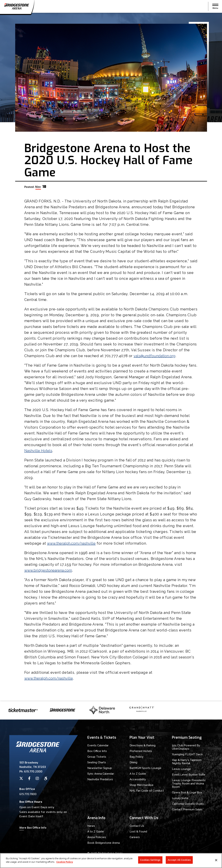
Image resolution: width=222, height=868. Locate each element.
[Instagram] (37, 778)
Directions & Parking (143, 745)
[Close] (216, 861)
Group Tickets (97, 757)
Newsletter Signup (100, 768)
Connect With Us (144, 818)
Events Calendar (98, 745)
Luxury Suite (180, 798)
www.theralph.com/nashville (71, 543)
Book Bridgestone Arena (104, 843)
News (91, 826)
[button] (215, 6)
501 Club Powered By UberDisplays (186, 747)
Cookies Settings (150, 861)
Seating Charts (97, 762)
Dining (133, 762)
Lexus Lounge (181, 769)
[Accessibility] (46, 778)
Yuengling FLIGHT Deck (187, 754)
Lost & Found (138, 832)
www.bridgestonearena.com (48, 570)
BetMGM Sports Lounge (145, 768)
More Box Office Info (33, 828)
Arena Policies (97, 837)
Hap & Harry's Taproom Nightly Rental (187, 762)
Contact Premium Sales (187, 809)
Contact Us (137, 826)
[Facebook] (29, 778)
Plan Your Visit (142, 737)
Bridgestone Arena (16, 6)
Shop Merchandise (142, 785)
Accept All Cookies (179, 861)
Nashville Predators (100, 779)
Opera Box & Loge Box (187, 792)
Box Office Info (97, 751)
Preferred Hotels (141, 751)
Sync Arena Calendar (101, 774)
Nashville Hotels (38, 451)
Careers (135, 837)
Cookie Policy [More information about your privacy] (65, 863)
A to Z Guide (138, 774)
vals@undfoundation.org (154, 356)
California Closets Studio (188, 804)
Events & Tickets (102, 737)
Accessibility (138, 779)
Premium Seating (187, 737)
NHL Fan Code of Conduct (147, 791)
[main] (111, 357)
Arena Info (96, 818)
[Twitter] (21, 778)
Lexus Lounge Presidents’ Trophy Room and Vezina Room (189, 784)
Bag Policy (136, 757)
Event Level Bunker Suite (189, 775)
